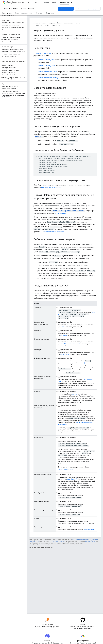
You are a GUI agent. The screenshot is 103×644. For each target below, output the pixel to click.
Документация (69, 23)
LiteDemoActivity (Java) (46, 60)
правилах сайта (90, 542)
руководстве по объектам (51, 187)
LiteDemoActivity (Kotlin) (46, 66)
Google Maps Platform (55, 23)
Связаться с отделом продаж (88, 9)
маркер (74, 394)
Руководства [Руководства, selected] (7, 13)
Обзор (38, 2)
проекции (64, 335)
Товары (46, 2)
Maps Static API (72, 479)
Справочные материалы (24, 13)
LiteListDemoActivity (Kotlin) (48, 78)
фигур (62, 327)
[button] (13, 37)
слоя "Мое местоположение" (70, 344)
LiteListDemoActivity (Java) (47, 72)
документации (60, 213)
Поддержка (50, 13)
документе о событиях (65, 469)
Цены (54, 2)
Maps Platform (18, 2)
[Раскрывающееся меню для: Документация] (72, 2)
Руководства (56, 25)
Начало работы (66, 9)
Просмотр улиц (89, 530)
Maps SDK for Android (23, 9)
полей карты (65, 354)
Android (6, 9)
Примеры (39, 13)
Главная (36, 23)
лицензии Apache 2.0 (59, 542)
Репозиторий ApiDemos (42, 53)
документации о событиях (54, 232)
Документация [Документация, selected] (65, 2)
